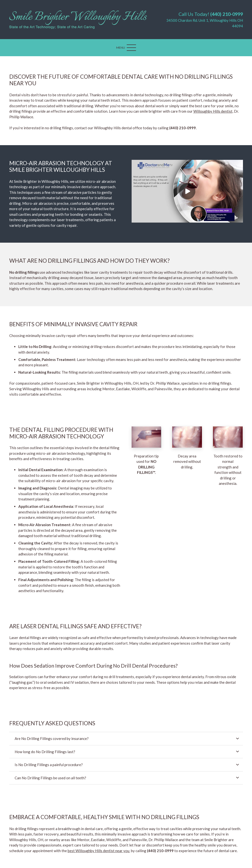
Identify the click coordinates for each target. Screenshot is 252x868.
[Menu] (126, 48)
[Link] (78, 20)
